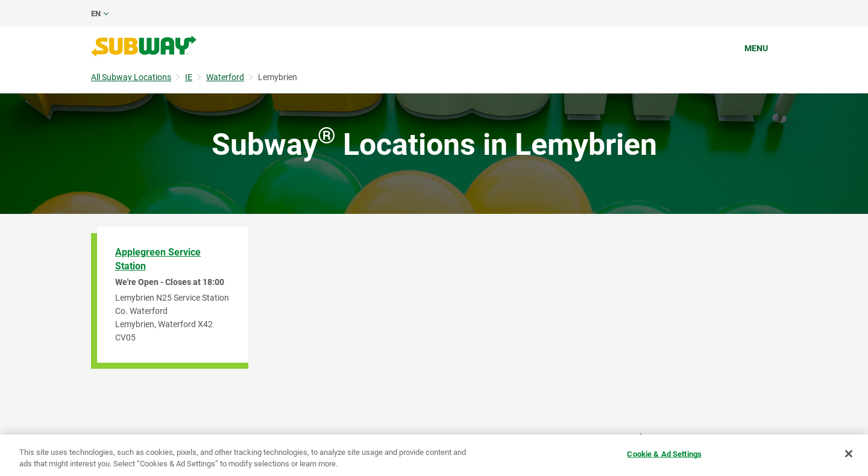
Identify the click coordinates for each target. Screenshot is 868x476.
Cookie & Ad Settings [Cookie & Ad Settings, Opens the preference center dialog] (664, 454)
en (96, 14)
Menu (756, 48)
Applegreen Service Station (158, 259)
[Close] (849, 454)
